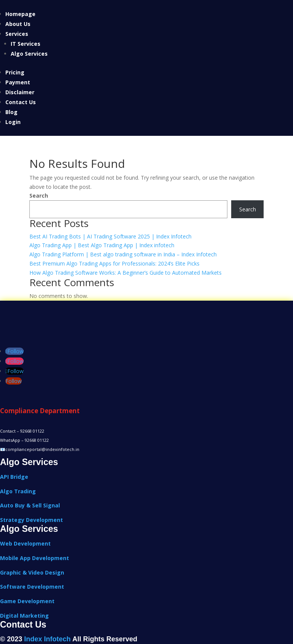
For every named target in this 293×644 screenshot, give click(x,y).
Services (17, 34)
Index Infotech (47, 639)
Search (39, 196)
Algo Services (29, 54)
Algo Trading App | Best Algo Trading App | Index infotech (102, 245)
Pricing (15, 72)
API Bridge (14, 477)
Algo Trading (18, 491)
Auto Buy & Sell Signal (30, 505)
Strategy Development (31, 520)
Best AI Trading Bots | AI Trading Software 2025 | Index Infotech (110, 236)
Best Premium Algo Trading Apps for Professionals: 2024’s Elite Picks (114, 263)
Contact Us (21, 102)
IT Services (26, 44)
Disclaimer (20, 92)
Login (13, 122)
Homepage (20, 14)
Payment (18, 82)
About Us (18, 24)
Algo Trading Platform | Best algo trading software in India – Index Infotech (123, 254)
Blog (11, 112)
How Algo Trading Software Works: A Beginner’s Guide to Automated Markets (126, 273)
